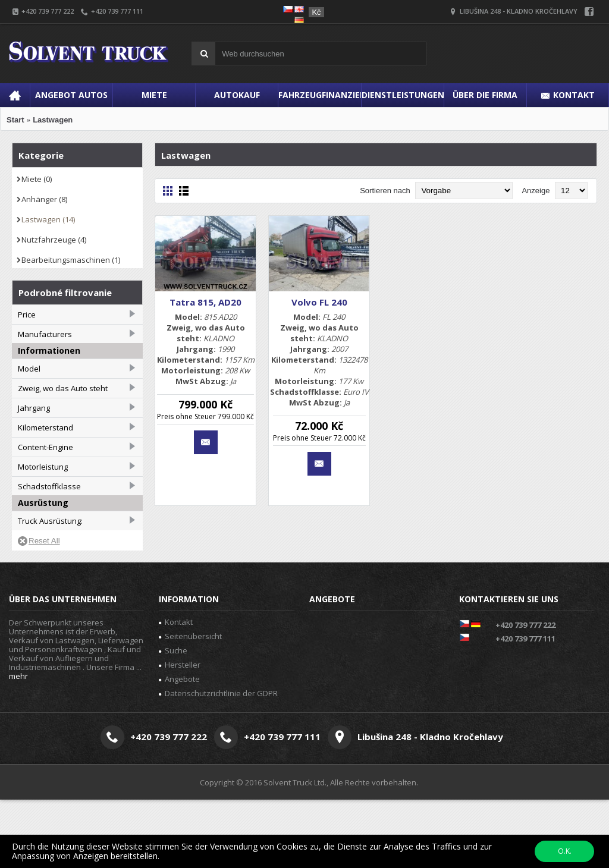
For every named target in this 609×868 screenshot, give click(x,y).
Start (15, 120)
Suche (173, 718)
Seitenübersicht (190, 704)
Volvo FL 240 (319, 302)
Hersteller (180, 732)
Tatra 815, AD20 (205, 302)
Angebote (179, 747)
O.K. (565, 851)
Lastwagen (53, 120)
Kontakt (176, 690)
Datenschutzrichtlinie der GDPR (218, 761)
